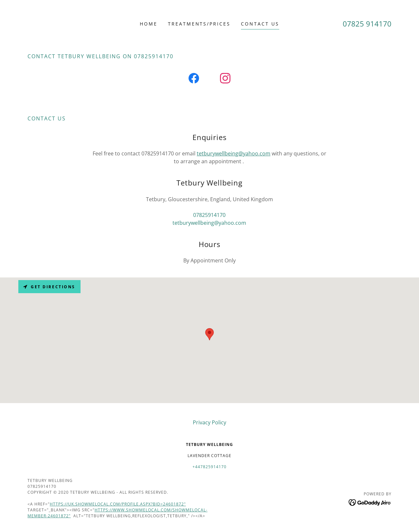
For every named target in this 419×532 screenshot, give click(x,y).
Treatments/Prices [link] (199, 24)
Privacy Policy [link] (209, 422)
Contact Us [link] (260, 24)
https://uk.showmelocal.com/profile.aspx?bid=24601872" (118, 504)
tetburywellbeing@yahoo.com (234, 153)
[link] (194, 80)
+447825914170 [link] (209, 467)
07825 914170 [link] (367, 24)
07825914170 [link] (209, 215)
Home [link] (149, 24)
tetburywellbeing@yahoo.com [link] (209, 223)
